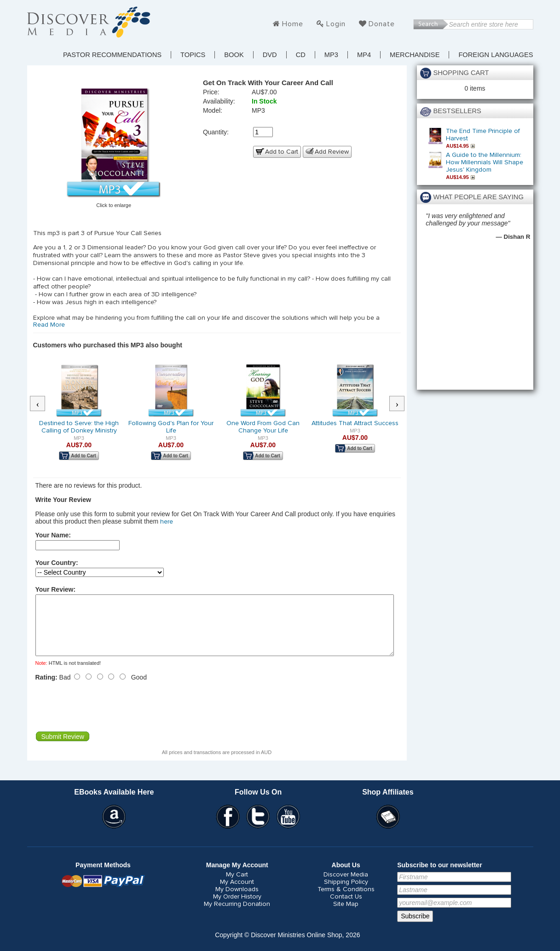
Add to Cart (282, 152)
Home (293, 24)
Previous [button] (42, 404)
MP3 (331, 55)
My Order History (237, 908)
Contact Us (346, 908)
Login (336, 24)
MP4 (364, 55)
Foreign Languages (496, 55)
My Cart (237, 886)
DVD (270, 55)
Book (234, 55)
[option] (79, 418)
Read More (49, 325)
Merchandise (415, 55)
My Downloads (237, 900)
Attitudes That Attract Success (355, 423)
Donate (382, 24)
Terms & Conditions (346, 900)
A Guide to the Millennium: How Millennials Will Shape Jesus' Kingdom (485, 162)
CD (301, 55)
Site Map (346, 915)
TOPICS (193, 55)
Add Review (332, 152)
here (167, 522)
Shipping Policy (346, 893)
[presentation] (105, 717)
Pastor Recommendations (112, 55)
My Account (237, 893)
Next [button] (401, 404)
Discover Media (346, 886)
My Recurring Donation (237, 915)
